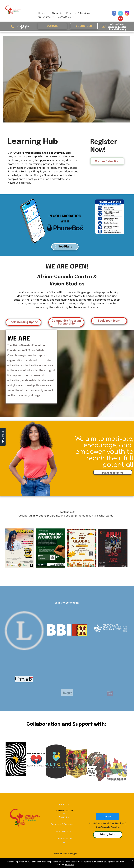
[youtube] (120, 19)
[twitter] (120, 14)
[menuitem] (43, 13)
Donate (3, 437)
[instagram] (127, 14)
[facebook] (114, 14)
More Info (70, 864)
